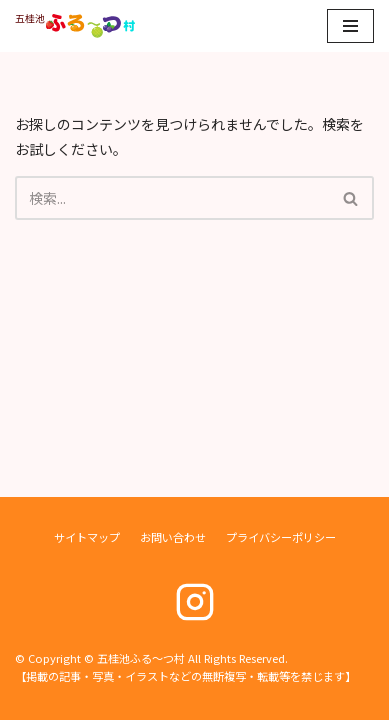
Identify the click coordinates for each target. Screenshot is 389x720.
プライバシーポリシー (281, 537)
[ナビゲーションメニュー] (350, 26)
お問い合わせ (173, 537)
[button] (350, 198)
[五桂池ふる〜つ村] (75, 26)
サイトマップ (87, 537)
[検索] (172, 198)
